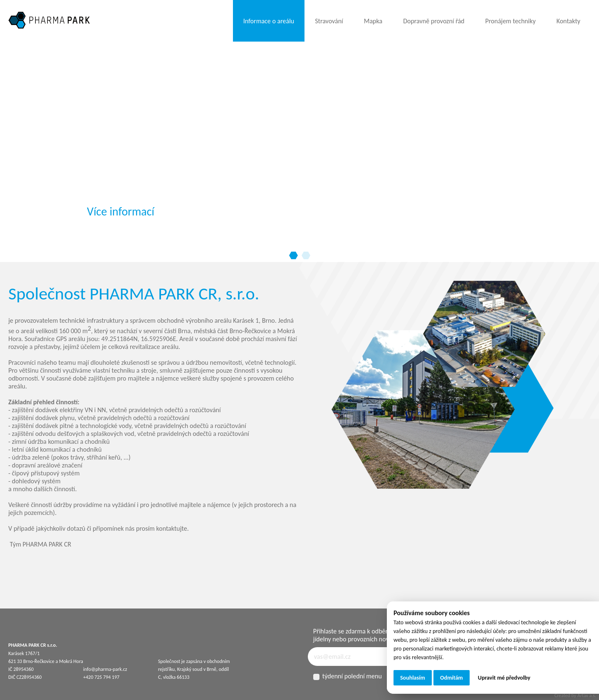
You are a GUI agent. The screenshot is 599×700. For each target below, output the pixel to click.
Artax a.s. (587, 695)
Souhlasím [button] (413, 678)
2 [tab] (306, 256)
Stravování (329, 21)
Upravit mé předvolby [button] (504, 678)
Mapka (373, 21)
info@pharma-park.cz (105, 669)
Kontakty (568, 21)
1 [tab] (293, 256)
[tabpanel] (299, 146)
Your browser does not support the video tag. (62, 73)
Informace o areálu (269, 21)
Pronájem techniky (510, 21)
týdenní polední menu (348, 676)
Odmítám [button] (452, 678)
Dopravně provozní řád (434, 21)
